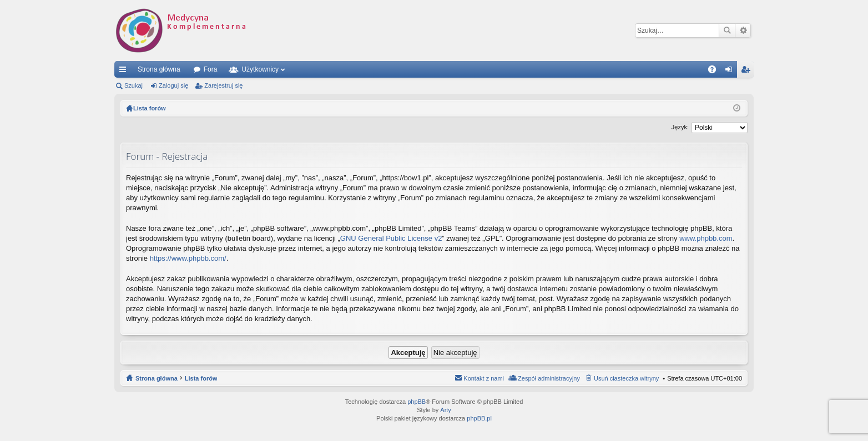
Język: (680, 127)
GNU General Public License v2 (391, 238)
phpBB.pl (479, 418)
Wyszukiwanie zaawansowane (743, 31)
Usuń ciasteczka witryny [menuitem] (626, 378)
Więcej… (125, 72)
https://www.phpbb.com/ (188, 258)
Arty (446, 410)
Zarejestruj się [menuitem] (748, 72)
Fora (211, 69)
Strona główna (159, 69)
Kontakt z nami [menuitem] (484, 378)
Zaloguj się (173, 85)
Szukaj (727, 31)
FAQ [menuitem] (716, 72)
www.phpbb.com (706, 238)
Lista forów (201, 378)
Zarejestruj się (223, 85)
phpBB (417, 402)
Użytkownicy (260, 69)
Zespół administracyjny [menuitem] (549, 378)
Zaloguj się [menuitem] (731, 72)
